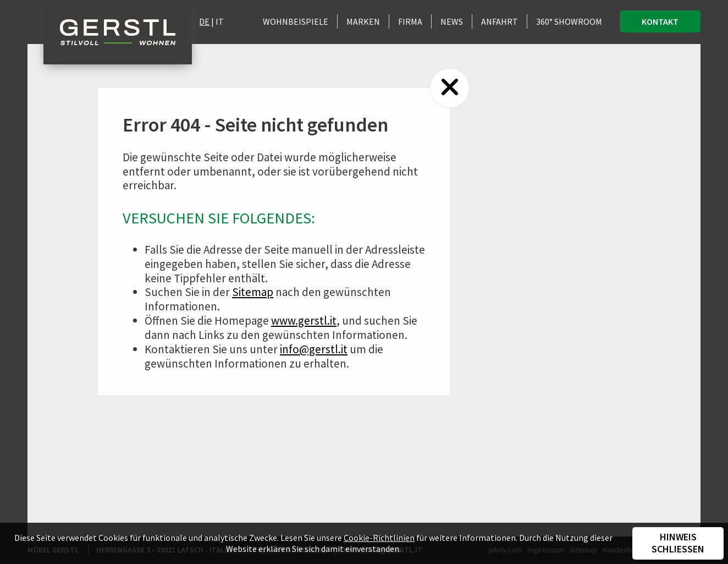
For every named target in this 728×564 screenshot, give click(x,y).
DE (204, 21)
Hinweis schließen (678, 543)
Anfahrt (500, 21)
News (452, 21)
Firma (410, 21)
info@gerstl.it (314, 349)
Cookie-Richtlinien (379, 538)
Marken (363, 21)
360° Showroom (569, 21)
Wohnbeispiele (296, 21)
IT (220, 21)
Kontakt (660, 21)
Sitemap (253, 292)
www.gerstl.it (304, 321)
